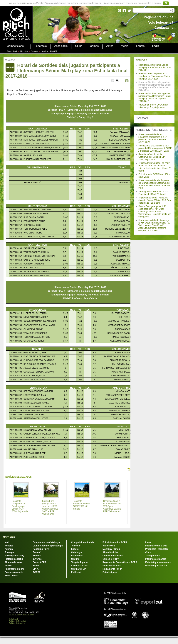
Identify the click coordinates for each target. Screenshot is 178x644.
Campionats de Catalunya (46, 542)
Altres (110, 46)
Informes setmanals (156, 559)
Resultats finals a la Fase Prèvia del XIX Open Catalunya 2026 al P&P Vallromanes (112, 506)
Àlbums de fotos (13, 562)
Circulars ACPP (79, 566)
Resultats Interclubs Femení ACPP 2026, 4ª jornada (82, 505)
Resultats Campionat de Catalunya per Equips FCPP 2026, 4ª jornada (152, 157)
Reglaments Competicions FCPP (120, 562)
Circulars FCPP (79, 569)
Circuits (75, 559)
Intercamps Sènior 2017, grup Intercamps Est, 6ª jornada (153, 106)
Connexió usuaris (14, 572)
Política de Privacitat (17, 621)
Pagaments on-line (15, 569)
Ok (166, 3)
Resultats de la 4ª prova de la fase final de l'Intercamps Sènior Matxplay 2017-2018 (154, 76)
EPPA (36, 569)
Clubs (79, 46)
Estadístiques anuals (156, 566)
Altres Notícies (110, 552)
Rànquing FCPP (41, 549)
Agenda (9, 549)
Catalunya (76, 552)
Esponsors (77, 556)
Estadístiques (110, 572)
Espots (140, 46)
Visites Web (109, 546)
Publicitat (76, 572)
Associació (61, 46)
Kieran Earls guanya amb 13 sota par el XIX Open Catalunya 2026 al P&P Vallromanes (50, 508)
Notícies (24, 51)
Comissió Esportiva (113, 556)
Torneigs (9, 552)
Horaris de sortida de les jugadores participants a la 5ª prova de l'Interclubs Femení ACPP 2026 (153, 138)
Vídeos (8, 566)
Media (125, 46)
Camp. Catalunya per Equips (48, 546)
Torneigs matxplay (14, 556)
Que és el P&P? (111, 559)
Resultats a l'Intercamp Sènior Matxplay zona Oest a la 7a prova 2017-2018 (155, 67)
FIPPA (36, 566)
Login (156, 46)
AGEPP (37, 572)
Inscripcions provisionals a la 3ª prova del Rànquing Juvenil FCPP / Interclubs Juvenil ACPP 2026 (155, 148)
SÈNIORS (141, 60)
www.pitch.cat (28, 614)
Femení (37, 552)
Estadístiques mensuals (158, 562)
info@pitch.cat (15, 614)
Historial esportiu (14, 559)
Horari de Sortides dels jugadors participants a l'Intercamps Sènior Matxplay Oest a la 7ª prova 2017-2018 (155, 97)
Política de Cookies (17, 623)
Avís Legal (13, 619)
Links (148, 542)
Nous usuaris (12, 576)
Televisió (76, 546)
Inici (15, 51)
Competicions (15, 46)
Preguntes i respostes (157, 549)
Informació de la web (156, 546)
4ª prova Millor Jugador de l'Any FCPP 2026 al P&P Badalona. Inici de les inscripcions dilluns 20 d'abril (155, 167)
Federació (41, 46)
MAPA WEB (9, 537)
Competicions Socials (83, 542)
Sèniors (35, 51)
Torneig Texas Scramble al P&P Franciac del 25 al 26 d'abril (154, 193)
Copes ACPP (40, 562)
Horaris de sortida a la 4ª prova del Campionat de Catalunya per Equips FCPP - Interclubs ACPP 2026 (154, 184)
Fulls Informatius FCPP (115, 542)
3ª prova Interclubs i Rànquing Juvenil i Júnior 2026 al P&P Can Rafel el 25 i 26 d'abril (155, 200)
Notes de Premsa (111, 566)
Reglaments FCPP (112, 569)
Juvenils (37, 559)
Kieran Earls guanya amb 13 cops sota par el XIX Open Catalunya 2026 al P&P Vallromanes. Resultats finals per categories (155, 212)
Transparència (153, 556)
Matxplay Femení (111, 549)
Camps (94, 46)
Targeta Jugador (80, 562)
